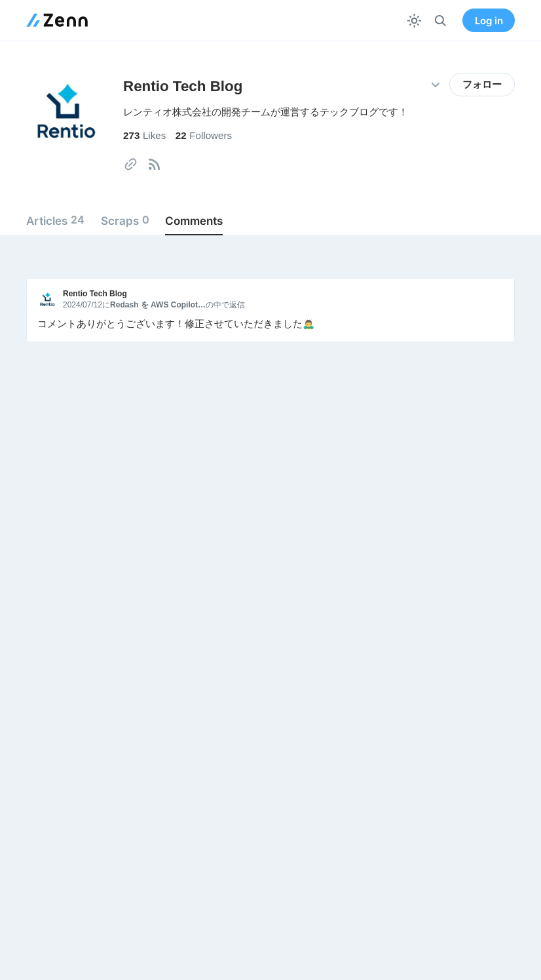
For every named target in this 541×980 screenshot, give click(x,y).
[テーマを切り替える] (414, 21)
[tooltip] (131, 164)
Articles (55, 220)
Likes (144, 135)
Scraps (125, 220)
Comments (194, 221)
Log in (489, 21)
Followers (204, 135)
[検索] (440, 21)
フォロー (482, 85)
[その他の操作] (435, 85)
